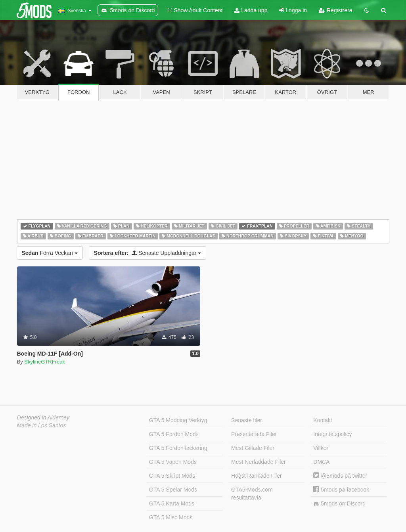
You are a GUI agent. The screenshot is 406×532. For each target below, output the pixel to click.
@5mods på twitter (340, 476)
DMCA (321, 462)
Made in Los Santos (42, 425)
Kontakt (323, 420)
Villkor (321, 448)
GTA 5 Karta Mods (172, 503)
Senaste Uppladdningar (148, 253)
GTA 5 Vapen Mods (173, 462)
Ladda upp (251, 10)
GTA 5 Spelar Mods (173, 490)
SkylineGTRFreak (45, 362)
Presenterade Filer (254, 434)
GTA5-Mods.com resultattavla (252, 494)
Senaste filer (247, 420)
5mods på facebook (341, 490)
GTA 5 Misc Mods (171, 517)
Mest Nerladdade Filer (259, 462)
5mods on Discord (339, 504)
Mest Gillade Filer (253, 448)
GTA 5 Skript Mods (172, 476)
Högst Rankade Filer (257, 476)
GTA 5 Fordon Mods (174, 434)
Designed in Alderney (43, 417)
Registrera (335, 10)
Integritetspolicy (332, 434)
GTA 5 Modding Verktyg (178, 420)
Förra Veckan (50, 253)
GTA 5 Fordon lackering (178, 448)
